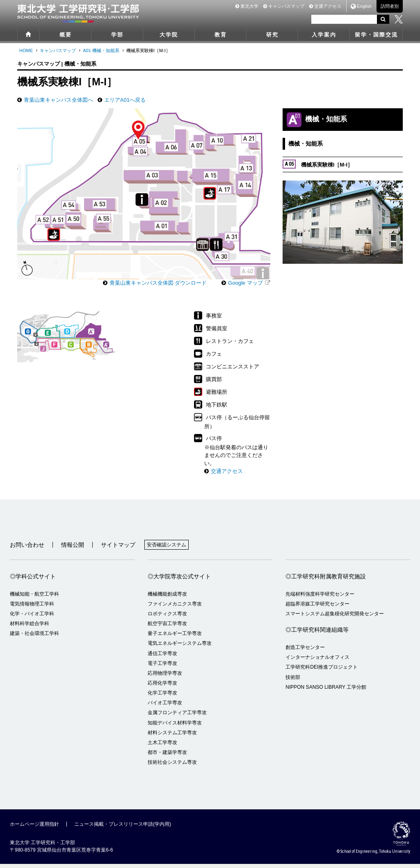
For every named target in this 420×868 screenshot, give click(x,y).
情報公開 (73, 549)
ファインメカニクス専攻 (175, 608)
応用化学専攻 (162, 687)
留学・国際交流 (376, 35)
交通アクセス (325, 6)
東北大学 (247, 6)
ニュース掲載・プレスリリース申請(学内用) (123, 828)
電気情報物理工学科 (32, 608)
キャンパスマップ (284, 6)
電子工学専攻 (162, 667)
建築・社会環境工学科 (34, 637)
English (364, 6)
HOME (26, 50)
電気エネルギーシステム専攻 (180, 647)
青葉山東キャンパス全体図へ (58, 100)
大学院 (169, 35)
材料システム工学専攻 (172, 737)
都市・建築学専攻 (167, 756)
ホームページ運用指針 (34, 828)
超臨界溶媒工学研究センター (317, 608)
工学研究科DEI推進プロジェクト (322, 671)
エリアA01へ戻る (125, 100)
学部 (117, 35)
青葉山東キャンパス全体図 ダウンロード (158, 287)
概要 (66, 35)
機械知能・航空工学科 (34, 598)
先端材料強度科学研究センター (320, 598)
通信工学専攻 (162, 658)
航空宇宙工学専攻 (167, 628)
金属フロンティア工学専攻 (177, 717)
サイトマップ (118, 549)
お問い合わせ (27, 549)
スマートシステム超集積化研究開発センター (335, 618)
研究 (272, 35)
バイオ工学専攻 (165, 707)
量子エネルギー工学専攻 (175, 637)
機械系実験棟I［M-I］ (318, 164)
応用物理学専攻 (165, 677)
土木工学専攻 (162, 747)
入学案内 (324, 35)
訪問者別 (390, 6)
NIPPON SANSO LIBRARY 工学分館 (326, 691)
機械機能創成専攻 (167, 598)
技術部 (293, 681)
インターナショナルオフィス (317, 661)
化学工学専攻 (162, 697)
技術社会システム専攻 (172, 766)
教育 (221, 35)
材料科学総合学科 (30, 628)
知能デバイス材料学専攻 (175, 727)
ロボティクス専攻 (167, 618)
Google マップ (245, 287)
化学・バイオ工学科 (32, 618)
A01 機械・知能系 (101, 50)
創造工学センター (305, 651)
